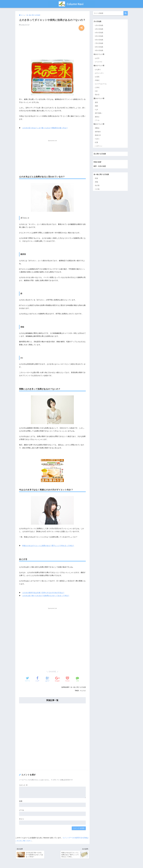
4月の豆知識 (99, 33)
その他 (97, 190)
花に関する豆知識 (100, 154)
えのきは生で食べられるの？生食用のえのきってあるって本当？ (46, 596)
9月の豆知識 (99, 50)
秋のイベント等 (99, 124)
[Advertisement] (52, 45)
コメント (23, 785)
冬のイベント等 (99, 54)
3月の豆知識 (99, 29)
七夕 (97, 110)
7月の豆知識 (99, 43)
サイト (22, 819)
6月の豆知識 (99, 40)
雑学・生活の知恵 (100, 167)
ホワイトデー (99, 73)
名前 (21, 801)
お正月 (97, 58)
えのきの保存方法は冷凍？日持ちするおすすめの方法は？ (43, 593)
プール (97, 121)
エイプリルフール (101, 84)
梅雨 (97, 106)
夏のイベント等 (99, 99)
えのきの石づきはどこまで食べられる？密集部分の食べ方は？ (45, 128)
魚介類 (97, 186)
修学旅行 (98, 132)
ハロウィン (99, 146)
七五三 (97, 139)
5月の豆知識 (99, 36)
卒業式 (97, 81)
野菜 (97, 179)
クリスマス (99, 62)
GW (96, 91)
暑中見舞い (99, 113)
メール (22, 810)
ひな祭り (98, 70)
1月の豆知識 (99, 25)
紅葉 (97, 143)
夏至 (97, 103)
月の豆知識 (98, 21)
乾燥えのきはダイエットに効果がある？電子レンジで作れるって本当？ (48, 546)
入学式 (97, 88)
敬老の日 (98, 136)
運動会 (97, 128)
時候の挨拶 (98, 162)
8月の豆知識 (99, 47)
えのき (83, 690)
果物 (97, 183)
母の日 (97, 95)
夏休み (97, 117)
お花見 (97, 77)
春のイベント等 (99, 66)
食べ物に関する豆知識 (78, 687)
